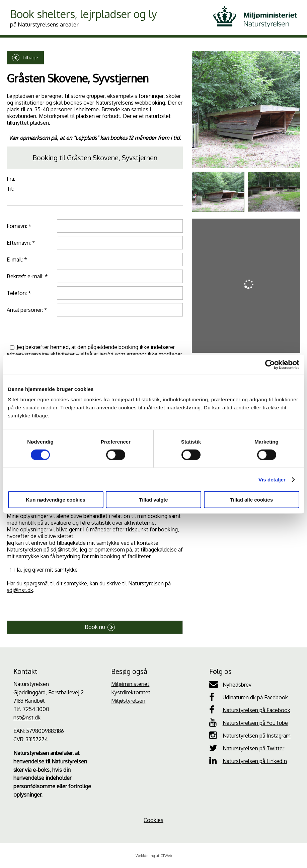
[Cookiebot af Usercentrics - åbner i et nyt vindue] (270, 364)
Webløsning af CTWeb (154, 856)
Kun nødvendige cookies (56, 500)
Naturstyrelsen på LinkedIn (248, 761)
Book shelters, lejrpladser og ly (84, 17)
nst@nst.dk (27, 717)
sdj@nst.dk (64, 549)
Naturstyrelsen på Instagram (250, 735)
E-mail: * (17, 259)
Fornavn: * (19, 226)
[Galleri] (246, 110)
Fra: (11, 179)
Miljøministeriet (130, 684)
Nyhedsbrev (230, 684)
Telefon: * (19, 293)
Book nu (100, 627)
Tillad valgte (153, 500)
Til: (10, 189)
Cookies (153, 820)
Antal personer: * (27, 310)
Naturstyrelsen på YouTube (249, 722)
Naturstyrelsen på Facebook (250, 710)
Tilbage (25, 58)
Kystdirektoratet (131, 692)
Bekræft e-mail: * (27, 276)
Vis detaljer (272, 479)
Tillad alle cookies (251, 500)
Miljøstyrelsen (128, 701)
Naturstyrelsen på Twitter (247, 748)
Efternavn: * (21, 243)
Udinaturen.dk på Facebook (249, 697)
